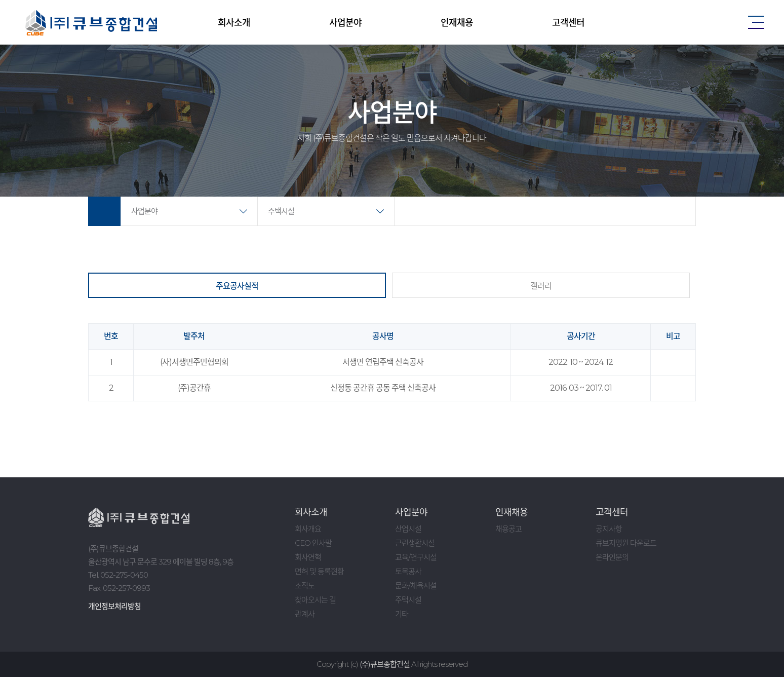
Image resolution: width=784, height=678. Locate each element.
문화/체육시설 (416, 587)
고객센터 (568, 23)
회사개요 (308, 530)
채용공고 (508, 530)
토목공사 (408, 572)
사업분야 (345, 23)
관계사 (305, 615)
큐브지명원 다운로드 (626, 544)
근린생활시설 (415, 544)
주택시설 (281, 212)
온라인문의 (612, 558)
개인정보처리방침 (114, 607)
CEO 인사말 (313, 544)
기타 (402, 615)
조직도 (305, 587)
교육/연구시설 (416, 558)
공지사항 (609, 530)
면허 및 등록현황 (319, 572)
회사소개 (234, 23)
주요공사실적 (237, 286)
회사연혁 (308, 558)
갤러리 (541, 286)
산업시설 (408, 530)
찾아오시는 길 (315, 601)
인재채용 (457, 23)
